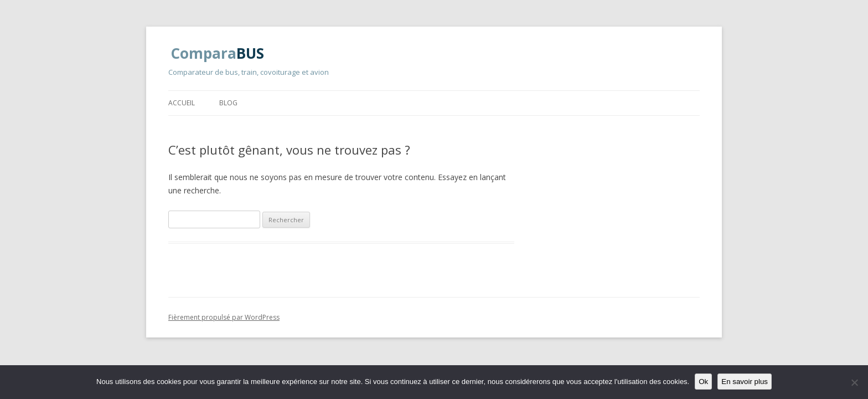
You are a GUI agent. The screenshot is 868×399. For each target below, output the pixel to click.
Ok (703, 382)
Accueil (182, 103)
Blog (228, 103)
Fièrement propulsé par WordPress (224, 317)
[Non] (854, 382)
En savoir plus (745, 382)
